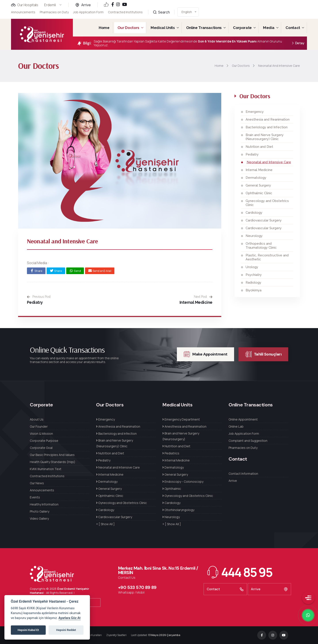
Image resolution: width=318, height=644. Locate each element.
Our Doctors (128, 28)
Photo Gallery (40, 511)
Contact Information (243, 474)
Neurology (254, 236)
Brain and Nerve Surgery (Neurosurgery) (181, 436)
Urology (252, 267)
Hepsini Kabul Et (28, 630)
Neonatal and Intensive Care (269, 162)
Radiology (253, 283)
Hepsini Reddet (66, 630)
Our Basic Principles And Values (52, 455)
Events (35, 497)
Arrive (86, 5)
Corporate (242, 28)
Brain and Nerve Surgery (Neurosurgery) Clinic (265, 137)
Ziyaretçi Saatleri (116, 635)
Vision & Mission (41, 433)
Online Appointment (243, 419)
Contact (293, 28)
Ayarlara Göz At (70, 618)
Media (269, 28)
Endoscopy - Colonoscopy (183, 482)
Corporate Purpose (44, 441)
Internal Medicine (196, 302)
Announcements (23, 12)
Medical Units (163, 28)
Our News (37, 483)
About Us (37, 419)
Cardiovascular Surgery (264, 220)
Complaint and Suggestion (248, 441)
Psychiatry (254, 275)
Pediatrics (171, 453)
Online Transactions (204, 28)
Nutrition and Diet (259, 147)
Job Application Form (88, 12)
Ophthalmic (172, 489)
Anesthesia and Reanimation (268, 119)
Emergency (255, 112)
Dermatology (256, 178)
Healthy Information (44, 504)
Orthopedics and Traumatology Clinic (261, 246)
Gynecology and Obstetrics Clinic (267, 203)
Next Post (203, 297)
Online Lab (236, 426)
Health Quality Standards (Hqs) (53, 462)
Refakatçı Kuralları (91, 635)
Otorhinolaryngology (178, 510)
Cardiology (254, 213)
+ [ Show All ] (105, 524)
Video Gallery (39, 518)
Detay (298, 43)
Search (161, 7)
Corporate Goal (41, 448)
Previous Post (39, 297)
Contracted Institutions (125, 9)
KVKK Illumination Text (46, 469)
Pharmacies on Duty (54, 12)
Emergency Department (181, 419)
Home (104, 28)
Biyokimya (254, 290)
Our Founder (39, 426)
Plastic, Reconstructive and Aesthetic (267, 257)
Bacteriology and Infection (267, 127)
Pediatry (35, 302)
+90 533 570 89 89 (137, 587)
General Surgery (258, 185)
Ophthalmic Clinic (259, 193)
